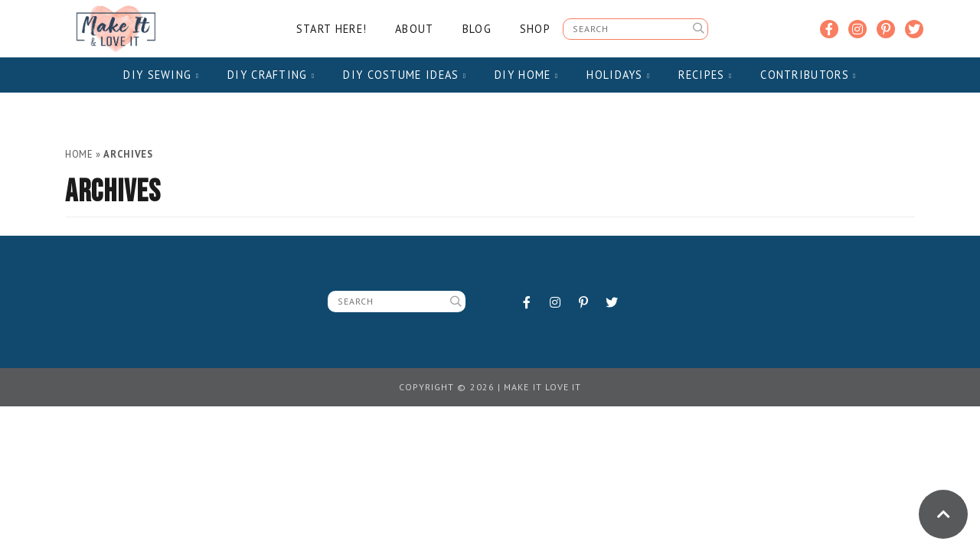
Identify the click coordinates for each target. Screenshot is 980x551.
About (414, 29)
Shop (535, 29)
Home (79, 154)
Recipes (705, 75)
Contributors (808, 75)
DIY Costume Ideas (405, 75)
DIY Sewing (161, 75)
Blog (477, 29)
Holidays (618, 75)
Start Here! (332, 29)
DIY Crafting (271, 75)
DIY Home (526, 75)
